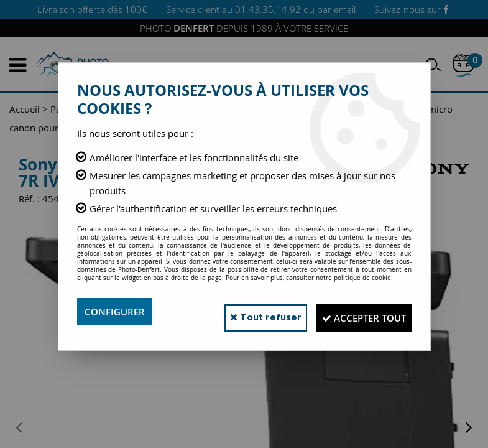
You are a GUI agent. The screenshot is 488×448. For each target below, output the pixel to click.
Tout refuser (243, 311)
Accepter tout (356, 312)
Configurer (117, 312)
